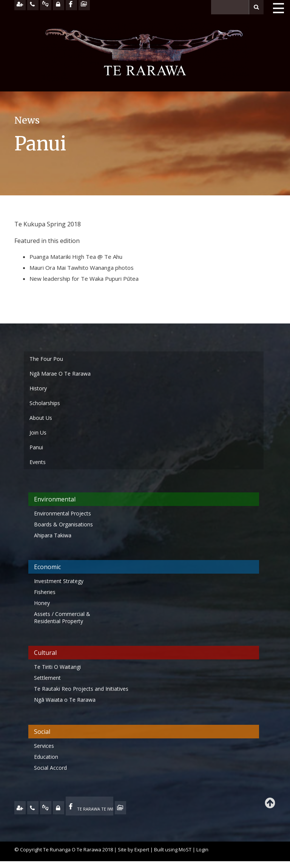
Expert (142, 849)
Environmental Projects (62, 513)
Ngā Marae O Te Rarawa (60, 374)
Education (46, 757)
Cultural (45, 653)
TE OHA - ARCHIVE (120, 808)
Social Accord (50, 768)
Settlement (47, 678)
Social (42, 732)
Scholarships (45, 403)
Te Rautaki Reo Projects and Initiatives (82, 689)
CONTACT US (33, 808)
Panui (36, 447)
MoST (185, 849)
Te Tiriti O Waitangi (57, 667)
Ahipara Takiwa (53, 535)
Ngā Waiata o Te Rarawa (65, 700)
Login (202, 849)
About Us (41, 418)
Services (44, 746)
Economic (47, 567)
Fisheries (45, 592)
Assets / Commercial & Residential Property (62, 617)
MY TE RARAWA (59, 808)
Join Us (38, 432)
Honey (42, 603)
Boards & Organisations (63, 524)
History (38, 388)
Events (38, 462)
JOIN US (20, 808)
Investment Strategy (59, 581)
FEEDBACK (46, 808)
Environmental (55, 499)
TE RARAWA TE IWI (95, 809)
